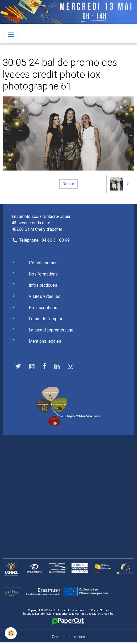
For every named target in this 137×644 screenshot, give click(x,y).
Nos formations (43, 274)
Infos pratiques (43, 285)
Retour (68, 184)
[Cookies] (11, 633)
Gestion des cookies (68, 637)
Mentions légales (45, 341)
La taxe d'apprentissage (51, 330)
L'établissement (44, 263)
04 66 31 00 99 (56, 240)
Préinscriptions (43, 308)
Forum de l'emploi (45, 319)
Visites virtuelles (45, 296)
